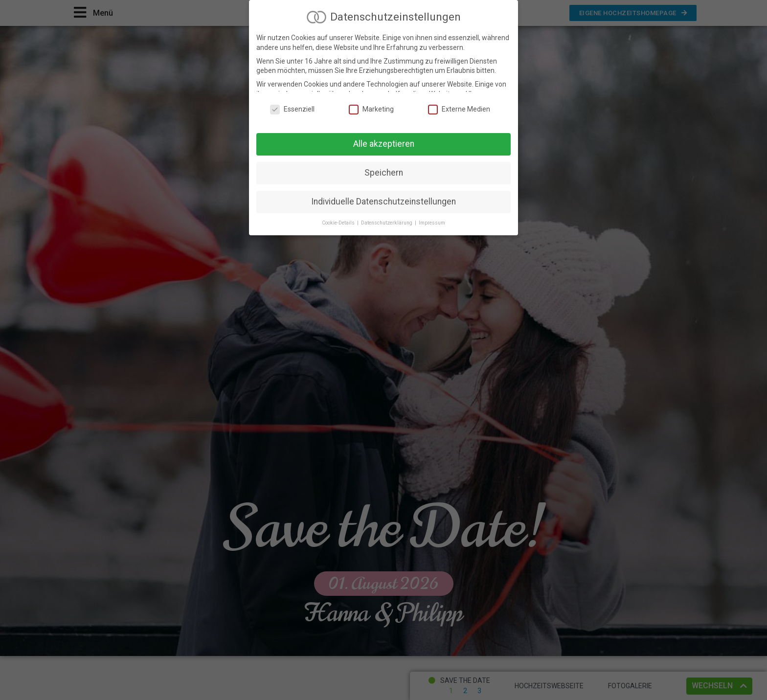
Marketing (371, 108)
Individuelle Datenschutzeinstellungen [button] (383, 200)
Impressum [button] (432, 221)
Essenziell (292, 108)
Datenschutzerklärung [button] (387, 221)
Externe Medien (459, 108)
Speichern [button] (384, 171)
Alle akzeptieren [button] (384, 142)
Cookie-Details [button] (339, 221)
